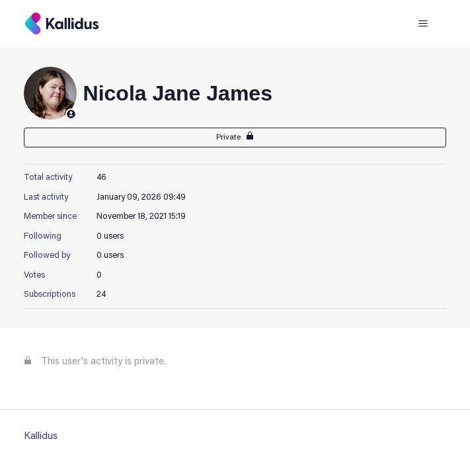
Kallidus (41, 437)
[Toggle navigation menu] (423, 24)
